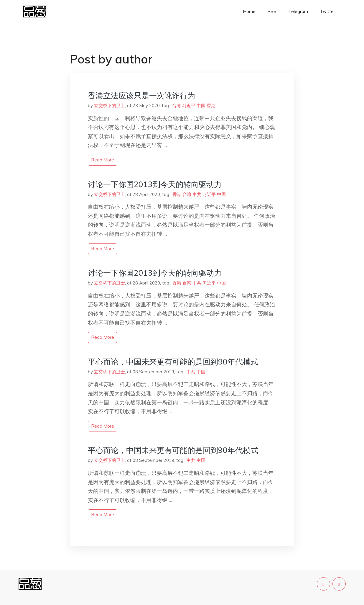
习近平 (189, 106)
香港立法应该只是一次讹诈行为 (141, 95)
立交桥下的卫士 (109, 106)
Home (249, 11)
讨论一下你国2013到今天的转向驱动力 (155, 184)
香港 (211, 106)
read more (103, 160)
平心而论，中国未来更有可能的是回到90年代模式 (173, 362)
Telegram (298, 11)
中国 (201, 106)
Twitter (327, 11)
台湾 (177, 106)
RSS (272, 11)
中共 (197, 194)
